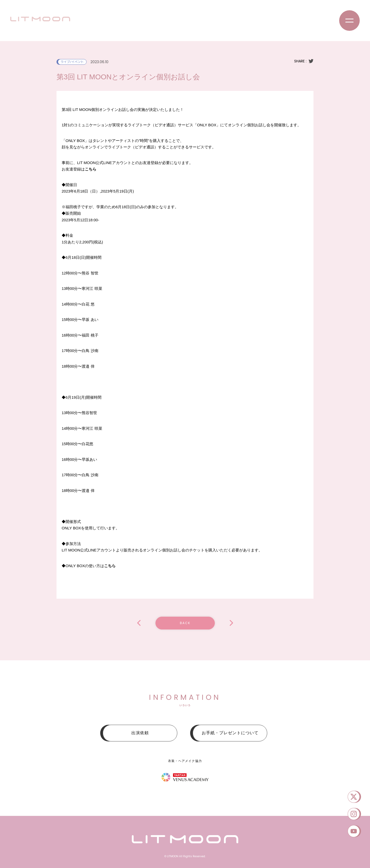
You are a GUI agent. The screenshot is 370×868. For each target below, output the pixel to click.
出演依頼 (140, 733)
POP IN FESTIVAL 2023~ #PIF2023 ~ (231, 623)
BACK (185, 623)
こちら (91, 169)
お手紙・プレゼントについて (230, 733)
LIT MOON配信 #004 (139, 623)
